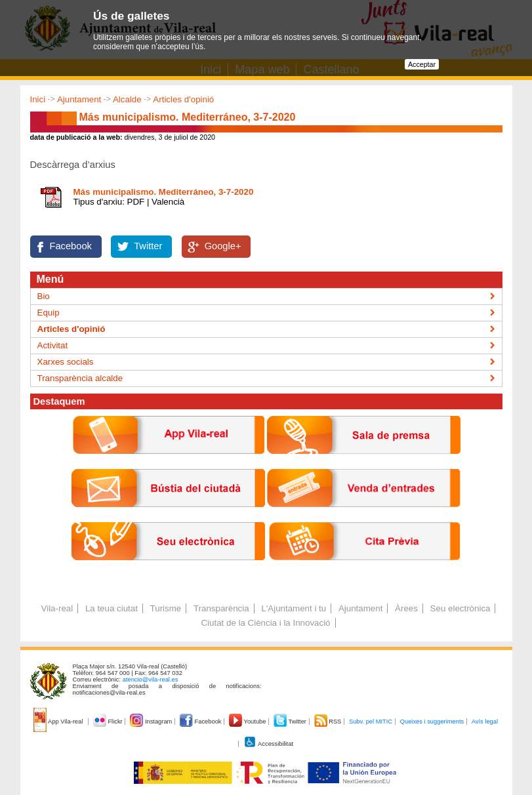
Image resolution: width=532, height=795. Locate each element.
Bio (44, 296)
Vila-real (57, 608)
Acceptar (422, 64)
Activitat (53, 345)
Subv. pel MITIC (371, 722)
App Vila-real (59, 722)
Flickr (109, 722)
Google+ (223, 246)
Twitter (148, 246)
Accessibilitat (268, 744)
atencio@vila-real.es (151, 680)
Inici (38, 99)
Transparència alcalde (80, 378)
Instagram (152, 722)
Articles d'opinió (183, 99)
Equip (49, 313)
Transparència (221, 608)
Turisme (166, 608)
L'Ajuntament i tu (294, 608)
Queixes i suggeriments (432, 722)
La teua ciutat (112, 608)
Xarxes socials (66, 362)
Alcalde (127, 99)
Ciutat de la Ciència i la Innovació (265, 623)
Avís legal (485, 722)
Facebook (71, 246)
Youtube (248, 722)
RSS (329, 722)
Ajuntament (79, 99)
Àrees (406, 608)
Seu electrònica (460, 608)
